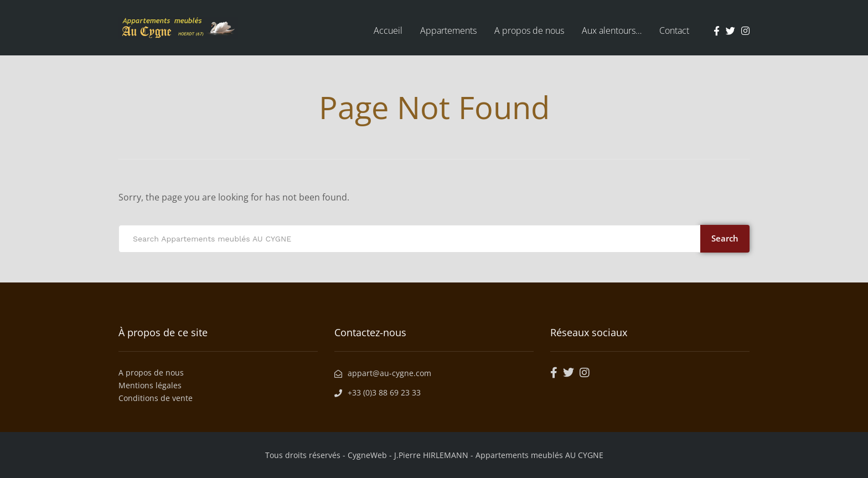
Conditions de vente (156, 398)
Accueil (388, 30)
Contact (674, 30)
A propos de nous (529, 30)
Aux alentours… (612, 30)
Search (725, 238)
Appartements (448, 30)
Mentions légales (150, 385)
